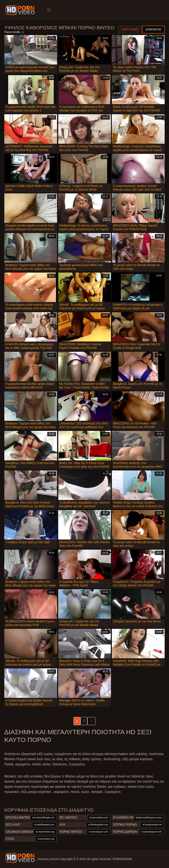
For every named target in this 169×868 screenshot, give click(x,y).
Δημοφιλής (153, 29)
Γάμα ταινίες (130, 29)
